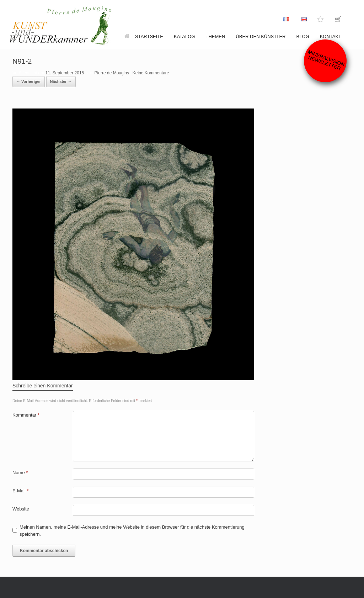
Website (21, 509)
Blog (303, 36)
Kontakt (331, 36)
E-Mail (21, 491)
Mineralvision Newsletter (326, 60)
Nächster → (61, 81)
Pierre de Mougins (112, 73)
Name (20, 473)
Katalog (184, 36)
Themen (215, 36)
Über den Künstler (261, 36)
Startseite (144, 36)
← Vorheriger (29, 81)
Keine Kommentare (151, 73)
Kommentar (26, 415)
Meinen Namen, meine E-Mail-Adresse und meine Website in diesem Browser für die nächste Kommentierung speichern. (132, 531)
